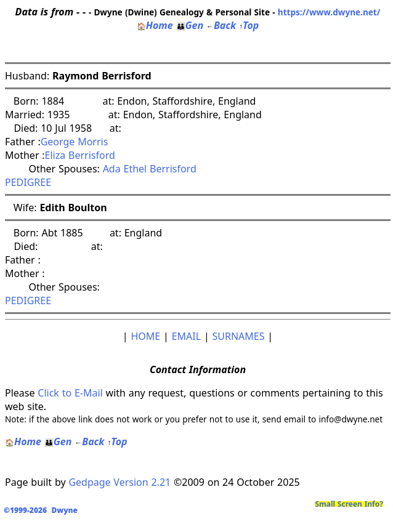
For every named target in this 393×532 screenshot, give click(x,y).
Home (155, 25)
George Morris (75, 142)
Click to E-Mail (70, 393)
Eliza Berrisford (80, 155)
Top (249, 25)
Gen (190, 25)
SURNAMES (239, 336)
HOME (145, 336)
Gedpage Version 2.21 (120, 482)
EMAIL (186, 336)
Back (221, 25)
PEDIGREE (28, 182)
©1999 (43, 510)
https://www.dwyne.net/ (329, 12)
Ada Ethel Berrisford (150, 169)
